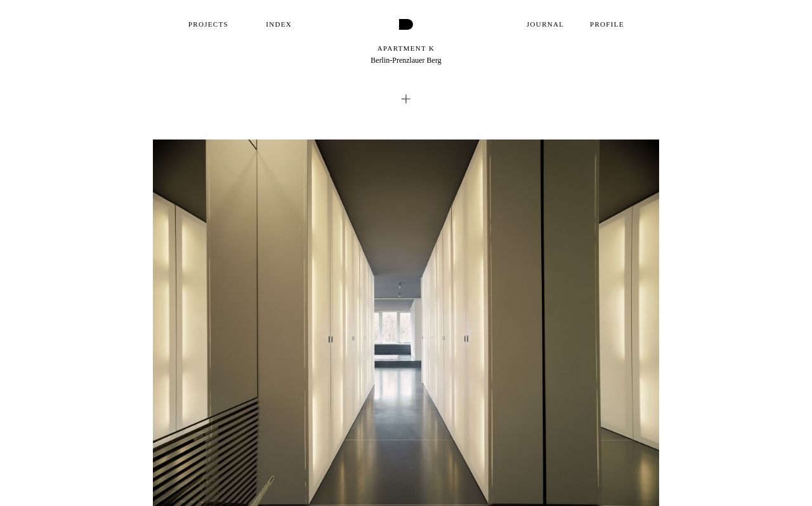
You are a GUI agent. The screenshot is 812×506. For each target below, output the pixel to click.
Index (279, 24)
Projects (208, 24)
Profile (607, 24)
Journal (545, 24)
